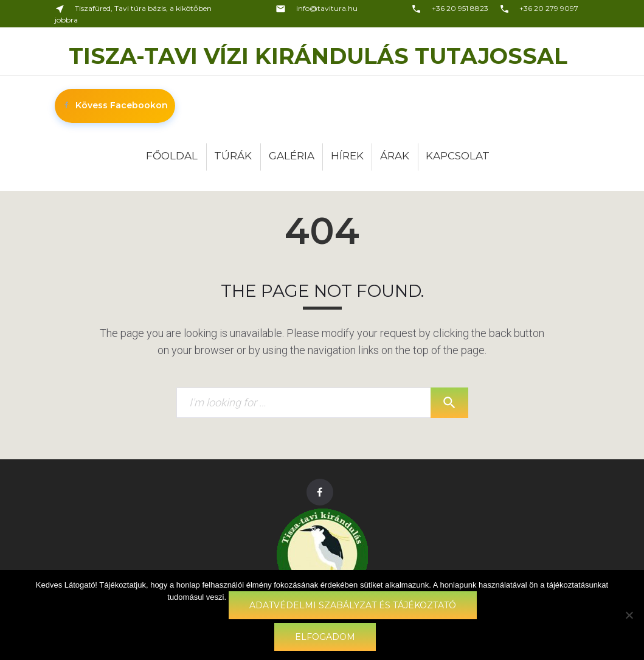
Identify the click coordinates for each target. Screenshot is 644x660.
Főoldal (172, 156)
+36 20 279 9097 (539, 8)
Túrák (233, 156)
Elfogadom (325, 637)
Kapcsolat (458, 156)
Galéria (292, 156)
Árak (395, 156)
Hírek (347, 156)
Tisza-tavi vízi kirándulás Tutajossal (318, 56)
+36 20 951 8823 (450, 8)
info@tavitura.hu (317, 8)
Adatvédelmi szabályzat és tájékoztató (353, 605)
